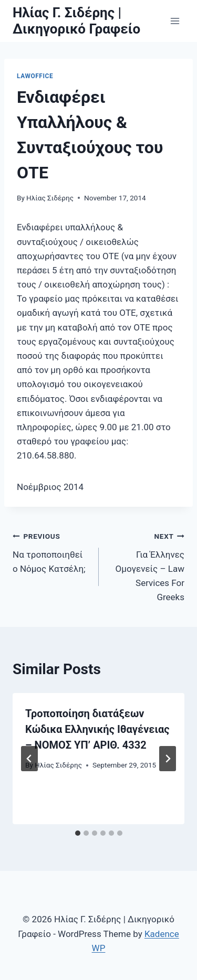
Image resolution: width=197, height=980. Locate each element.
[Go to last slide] (29, 759)
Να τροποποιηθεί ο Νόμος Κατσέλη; (51, 551)
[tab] (78, 833)
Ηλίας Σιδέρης (50, 198)
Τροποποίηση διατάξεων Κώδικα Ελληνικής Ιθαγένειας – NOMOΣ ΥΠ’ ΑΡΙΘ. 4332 (97, 729)
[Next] (168, 759)
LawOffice (35, 76)
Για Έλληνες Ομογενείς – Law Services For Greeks (146, 566)
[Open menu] (175, 21)
